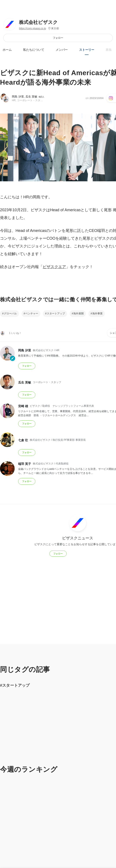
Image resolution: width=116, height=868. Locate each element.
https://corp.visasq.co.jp (32, 28)
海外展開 (78, 314)
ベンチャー (32, 314)
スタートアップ (56, 314)
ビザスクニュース (78, 538)
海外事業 (97, 314)
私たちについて (34, 50)
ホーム (7, 50)
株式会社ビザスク (38, 22)
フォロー (58, 38)
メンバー (62, 50)
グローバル (10, 314)
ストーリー (87, 50)
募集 (109, 50)
